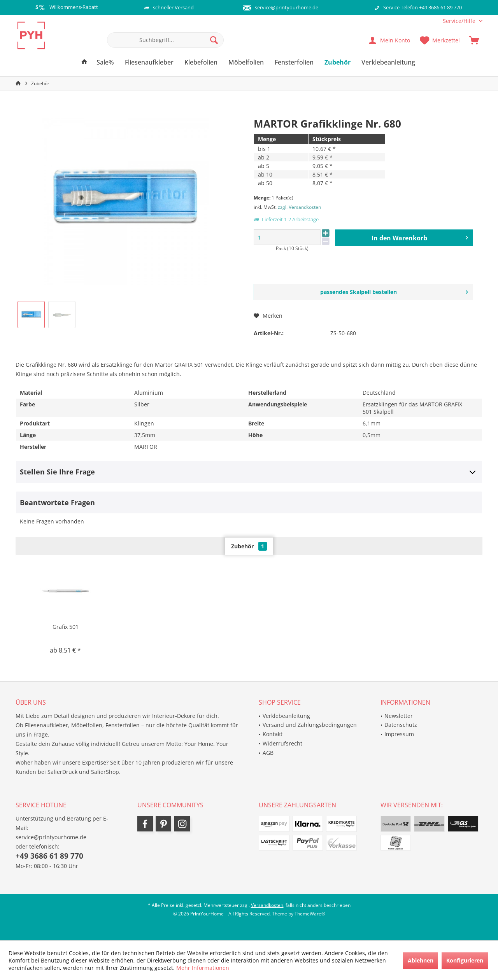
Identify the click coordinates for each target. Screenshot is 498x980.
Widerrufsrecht (282, 743)
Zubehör (249, 546)
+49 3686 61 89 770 (49, 856)
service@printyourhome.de (287, 7)
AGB (268, 753)
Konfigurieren (465, 960)
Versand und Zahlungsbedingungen (310, 725)
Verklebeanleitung (286, 716)
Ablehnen (421, 960)
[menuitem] (460, 21)
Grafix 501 (66, 627)
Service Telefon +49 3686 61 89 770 (423, 7)
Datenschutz (401, 725)
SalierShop (105, 772)
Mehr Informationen (203, 968)
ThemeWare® (310, 914)
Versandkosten (267, 905)
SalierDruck (62, 772)
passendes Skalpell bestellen (394, 291)
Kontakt (273, 734)
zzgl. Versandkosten (299, 207)
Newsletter (399, 716)
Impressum (399, 734)
